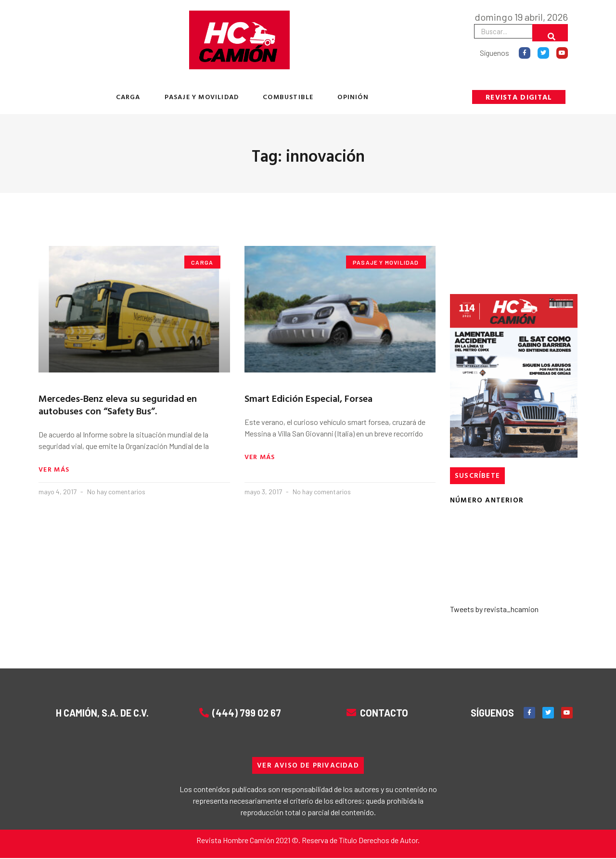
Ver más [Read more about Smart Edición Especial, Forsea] (260, 458)
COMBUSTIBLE (288, 96)
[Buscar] (550, 33)
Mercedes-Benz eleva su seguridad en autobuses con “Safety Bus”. (118, 404)
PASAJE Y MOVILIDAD (202, 96)
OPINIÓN (353, 96)
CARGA (128, 96)
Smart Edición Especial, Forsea (308, 398)
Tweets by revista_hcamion (494, 609)
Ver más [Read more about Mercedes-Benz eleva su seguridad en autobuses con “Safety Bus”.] (54, 470)
